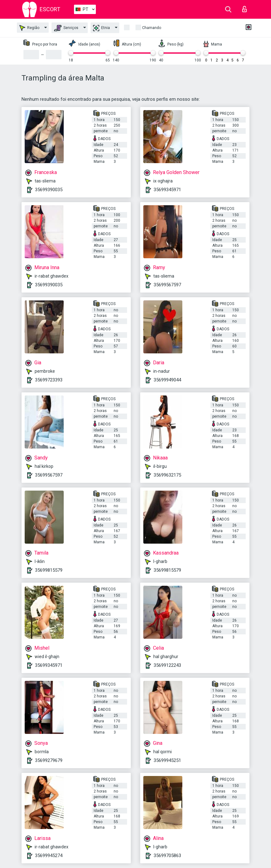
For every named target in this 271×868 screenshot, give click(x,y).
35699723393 (49, 380)
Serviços (66, 28)
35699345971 (167, 190)
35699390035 (49, 190)
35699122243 (167, 665)
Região (29, 28)
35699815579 (49, 570)
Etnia (101, 28)
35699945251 (167, 760)
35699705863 (167, 856)
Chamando (152, 28)
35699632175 (167, 475)
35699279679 (49, 760)
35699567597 (167, 285)
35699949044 (167, 380)
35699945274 (49, 856)
